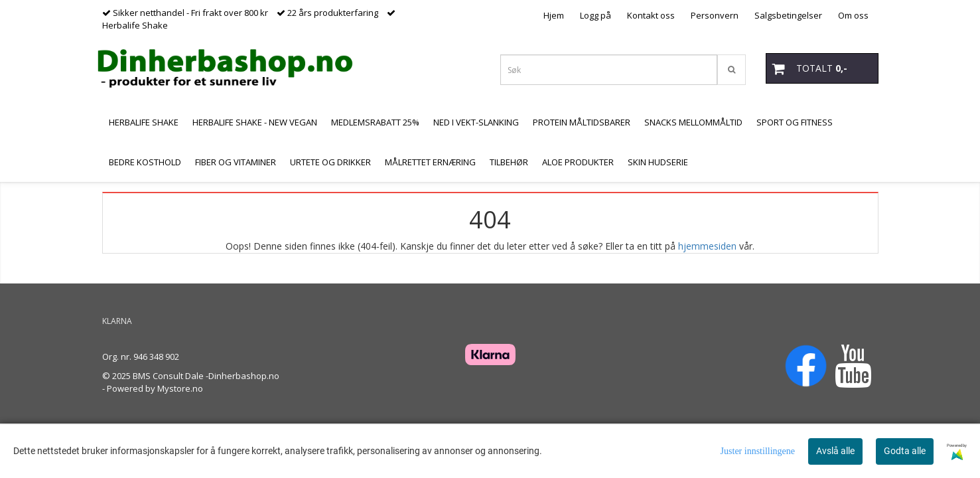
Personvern (715, 15)
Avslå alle (835, 451)
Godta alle (905, 451)
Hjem (554, 15)
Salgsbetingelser (788, 15)
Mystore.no (180, 388)
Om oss (853, 15)
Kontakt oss (651, 15)
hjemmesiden (707, 246)
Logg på (595, 15)
